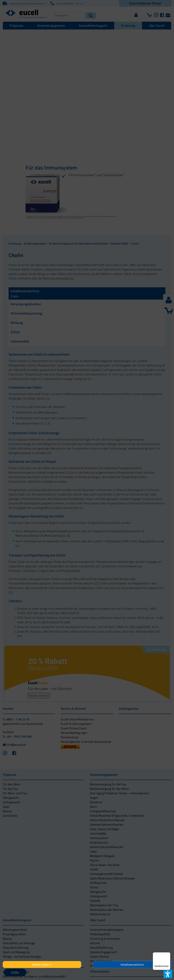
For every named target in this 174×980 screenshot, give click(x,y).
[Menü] (168, 955)
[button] (68, 509)
